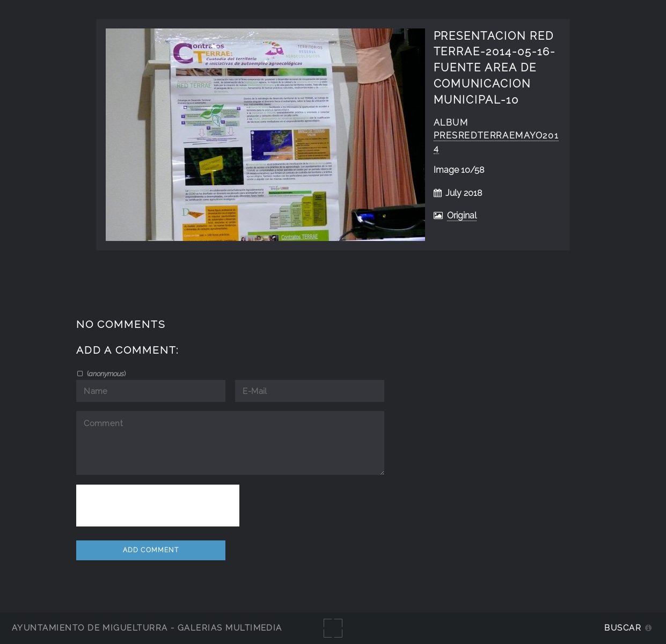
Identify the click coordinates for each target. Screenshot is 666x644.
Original (462, 215)
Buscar (623, 628)
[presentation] (158, 506)
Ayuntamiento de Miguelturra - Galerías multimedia (147, 628)
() (105, 374)
